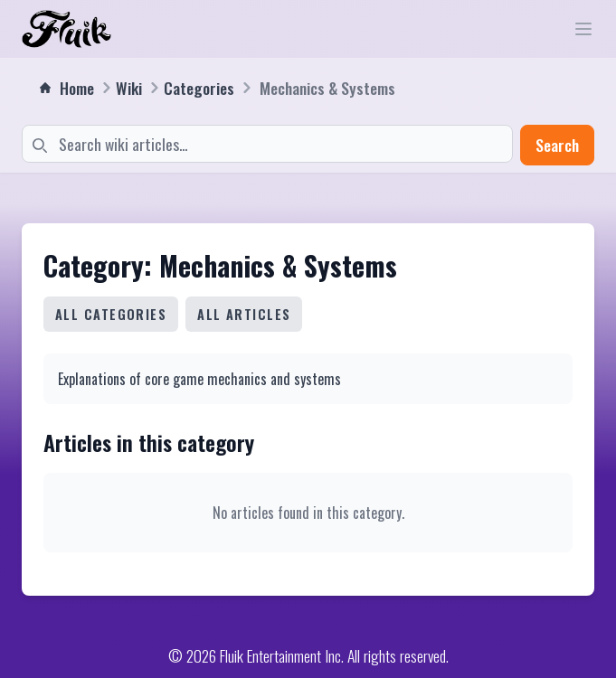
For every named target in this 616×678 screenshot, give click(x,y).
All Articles (244, 314)
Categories (199, 88)
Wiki (129, 88)
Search (557, 145)
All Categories (111, 314)
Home (67, 88)
